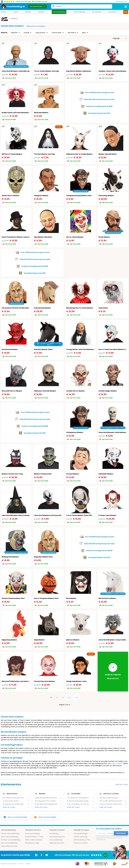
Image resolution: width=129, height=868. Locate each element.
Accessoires (97, 12)
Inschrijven (121, 833)
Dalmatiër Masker (106, 474)
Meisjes (28, 12)
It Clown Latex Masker (107, 515)
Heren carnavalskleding (10, 837)
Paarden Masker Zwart (43, 349)
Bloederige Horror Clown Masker (80, 308)
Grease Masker (73, 474)
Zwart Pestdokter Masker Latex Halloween (19, 237)
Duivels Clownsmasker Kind (13, 598)
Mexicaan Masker (41, 113)
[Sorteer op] (120, 38)
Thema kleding (79, 12)
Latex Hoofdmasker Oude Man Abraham (18, 71)
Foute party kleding (32, 834)
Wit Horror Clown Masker (12, 154)
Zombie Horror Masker (76, 391)
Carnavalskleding (59, 12)
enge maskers (117, 763)
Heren (16, 12)
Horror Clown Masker (75, 237)
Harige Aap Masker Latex (76, 681)
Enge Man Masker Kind (43, 557)
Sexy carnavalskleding (9, 843)
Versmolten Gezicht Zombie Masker (17, 308)
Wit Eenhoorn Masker (107, 598)
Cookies (28, 864)
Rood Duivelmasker (10, 349)
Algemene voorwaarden (9, 864)
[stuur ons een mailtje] (45, 817)
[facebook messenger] (15, 817)
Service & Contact (81, 843)
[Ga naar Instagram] (36, 855)
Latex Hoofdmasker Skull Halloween (113, 432)
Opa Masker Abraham (43, 237)
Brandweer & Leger (32, 843)
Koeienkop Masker (106, 196)
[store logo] (13, 6)
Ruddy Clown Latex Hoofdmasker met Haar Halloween (24, 113)
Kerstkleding (54, 834)
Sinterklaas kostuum (57, 837)
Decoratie (112, 12)
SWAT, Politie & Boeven (34, 840)
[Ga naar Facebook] (41, 855)
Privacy (21, 864)
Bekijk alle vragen (122, 784)
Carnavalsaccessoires (9, 846)
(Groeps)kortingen (81, 834)
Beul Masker (71, 598)
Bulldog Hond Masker (10, 557)
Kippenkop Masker (9, 640)
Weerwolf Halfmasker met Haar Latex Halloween (22, 681)
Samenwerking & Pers (82, 840)
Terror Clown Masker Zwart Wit (79, 515)
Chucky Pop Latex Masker (45, 681)
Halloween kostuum (57, 843)
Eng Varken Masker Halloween (79, 71)
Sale (126, 12)
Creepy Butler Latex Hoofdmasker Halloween (85, 349)
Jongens (41, 12)
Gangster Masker (41, 196)
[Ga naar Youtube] (47, 855)
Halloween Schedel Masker (45, 391)
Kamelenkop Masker (43, 308)
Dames (4, 12)
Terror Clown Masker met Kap (46, 71)
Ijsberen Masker (73, 640)
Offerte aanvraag (81, 837)
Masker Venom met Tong (12, 474)
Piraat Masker (104, 237)
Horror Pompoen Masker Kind (46, 598)
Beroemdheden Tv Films (34, 837)
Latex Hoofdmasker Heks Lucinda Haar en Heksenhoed (24, 515)
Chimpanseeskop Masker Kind (79, 196)
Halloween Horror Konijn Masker (79, 154)
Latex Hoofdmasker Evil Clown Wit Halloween (52, 515)
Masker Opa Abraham (108, 154)
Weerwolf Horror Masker (12, 391)
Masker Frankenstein (43, 474)
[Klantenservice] (122, 2)
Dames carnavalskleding (10, 834)
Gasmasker (103, 308)
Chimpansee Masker (75, 432)
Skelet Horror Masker (11, 196)
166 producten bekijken (36, 26)
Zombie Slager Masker (108, 391)
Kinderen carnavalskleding (11, 840)
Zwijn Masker (39, 640)
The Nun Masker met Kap (44, 154)
